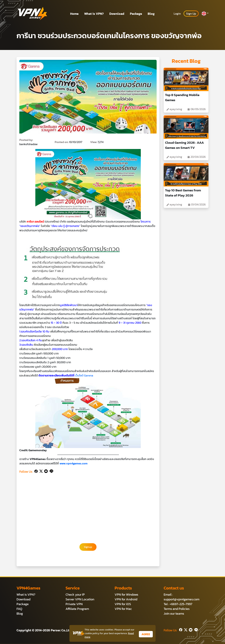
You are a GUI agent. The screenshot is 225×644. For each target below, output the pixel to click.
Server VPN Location (80, 599)
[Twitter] (40, 471)
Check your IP (75, 595)
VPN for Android (126, 599)
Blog (151, 14)
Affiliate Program (77, 609)
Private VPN (74, 604)
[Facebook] (36, 471)
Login (177, 14)
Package (136, 14)
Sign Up (191, 14)
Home (74, 14)
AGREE (146, 634)
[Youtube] (45, 471)
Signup (88, 547)
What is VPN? (94, 14)
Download (117, 14)
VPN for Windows (126, 595)
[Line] (51, 471)
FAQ (19, 609)
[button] (205, 14)
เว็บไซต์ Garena (84, 375)
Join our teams (174, 614)
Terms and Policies (177, 609)
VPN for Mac (123, 609)
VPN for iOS (123, 604)
